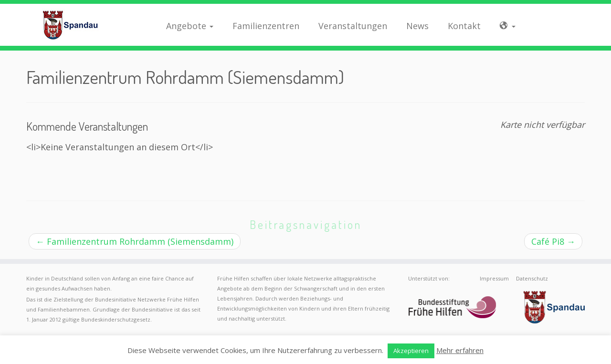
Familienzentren (266, 26)
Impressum (494, 278)
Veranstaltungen (353, 26)
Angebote (190, 26)
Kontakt (464, 26)
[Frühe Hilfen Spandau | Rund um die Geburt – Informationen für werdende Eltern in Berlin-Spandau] (70, 25)
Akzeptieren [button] (411, 351)
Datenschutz (532, 278)
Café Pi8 (553, 241)
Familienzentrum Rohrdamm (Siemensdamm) (135, 241)
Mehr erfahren (460, 350)
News (417, 26)
